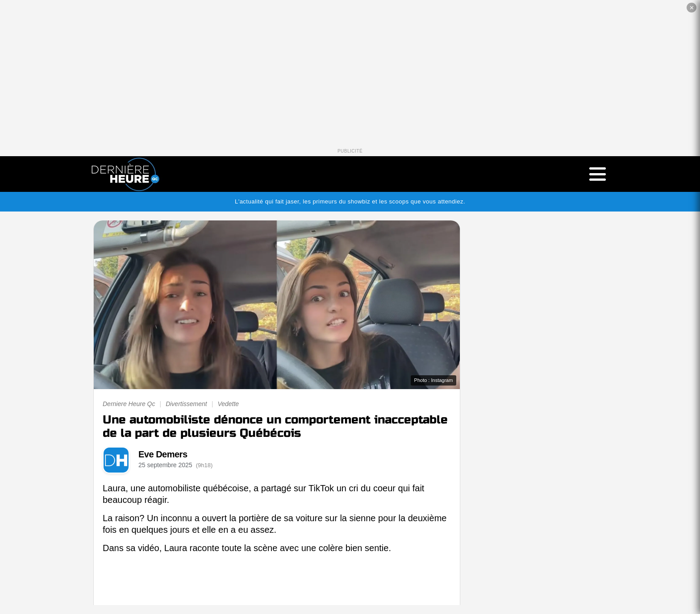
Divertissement (186, 404)
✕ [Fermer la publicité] (692, 8)
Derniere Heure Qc (129, 404)
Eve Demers (163, 454)
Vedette (228, 404)
